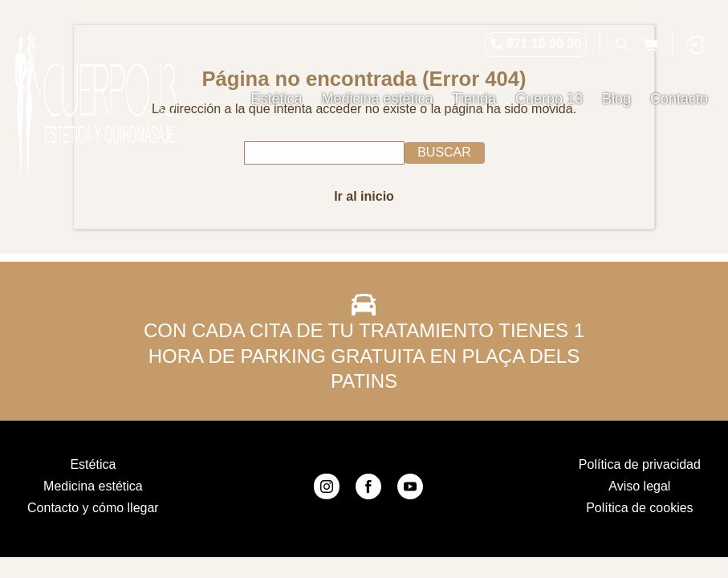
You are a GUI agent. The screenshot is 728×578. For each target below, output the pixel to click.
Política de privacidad (640, 464)
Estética (277, 99)
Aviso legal (639, 486)
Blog (616, 99)
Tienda (474, 99)
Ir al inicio (364, 196)
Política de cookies (639, 508)
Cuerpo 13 (549, 99)
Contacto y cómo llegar (93, 508)
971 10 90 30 (544, 44)
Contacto (679, 99)
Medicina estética (378, 99)
